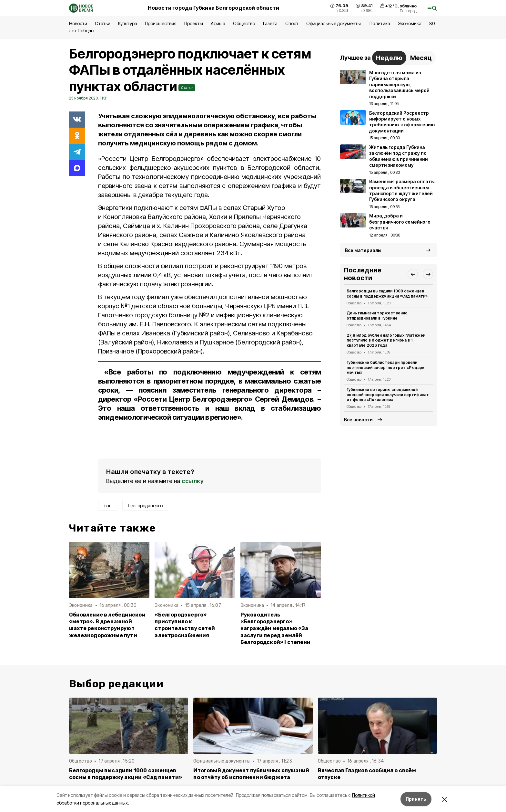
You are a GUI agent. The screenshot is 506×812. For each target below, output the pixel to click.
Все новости (358, 420)
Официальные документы (334, 23)
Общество (244, 23)
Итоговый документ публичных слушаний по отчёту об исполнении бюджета (251, 774)
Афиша (218, 23)
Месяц (421, 58)
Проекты (194, 23)
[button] (413, 274)
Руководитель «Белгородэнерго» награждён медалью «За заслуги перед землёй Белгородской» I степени (275, 628)
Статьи (103, 23)
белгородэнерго (145, 506)
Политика (380, 23)
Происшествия (161, 23)
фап (108, 506)
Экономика (410, 23)
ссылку (193, 481)
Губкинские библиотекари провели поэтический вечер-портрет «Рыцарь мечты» (385, 368)
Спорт (292, 23)
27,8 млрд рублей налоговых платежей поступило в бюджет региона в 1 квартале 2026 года (386, 340)
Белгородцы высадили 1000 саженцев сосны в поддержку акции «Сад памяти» (387, 294)
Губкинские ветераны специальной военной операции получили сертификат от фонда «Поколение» (388, 395)
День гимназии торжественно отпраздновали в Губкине (377, 316)
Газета (270, 23)
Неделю (389, 58)
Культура (127, 23)
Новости (78, 23)
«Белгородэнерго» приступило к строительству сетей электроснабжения (185, 625)
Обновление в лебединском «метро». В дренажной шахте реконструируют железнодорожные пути (107, 625)
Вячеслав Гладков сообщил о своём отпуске (367, 774)
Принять (416, 799)
